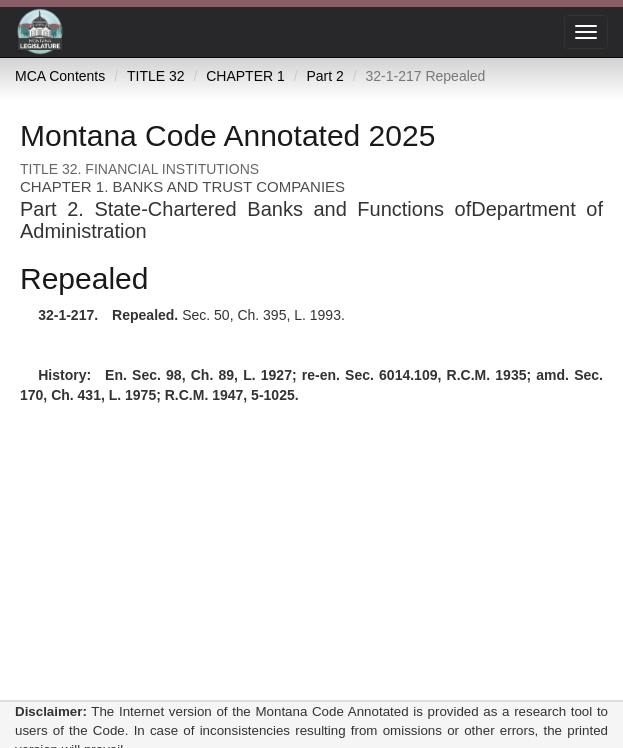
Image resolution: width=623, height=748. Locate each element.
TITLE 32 (156, 76)
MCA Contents (60, 76)
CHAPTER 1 (245, 76)
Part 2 (324, 76)
